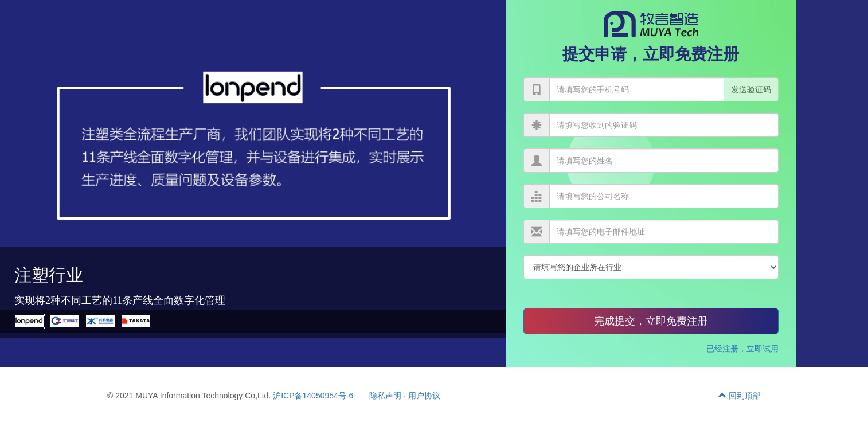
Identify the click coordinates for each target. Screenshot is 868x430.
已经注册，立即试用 (742, 349)
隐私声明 (385, 396)
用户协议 (424, 396)
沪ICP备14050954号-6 (313, 396)
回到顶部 (740, 396)
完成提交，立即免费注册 (651, 321)
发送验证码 (751, 89)
